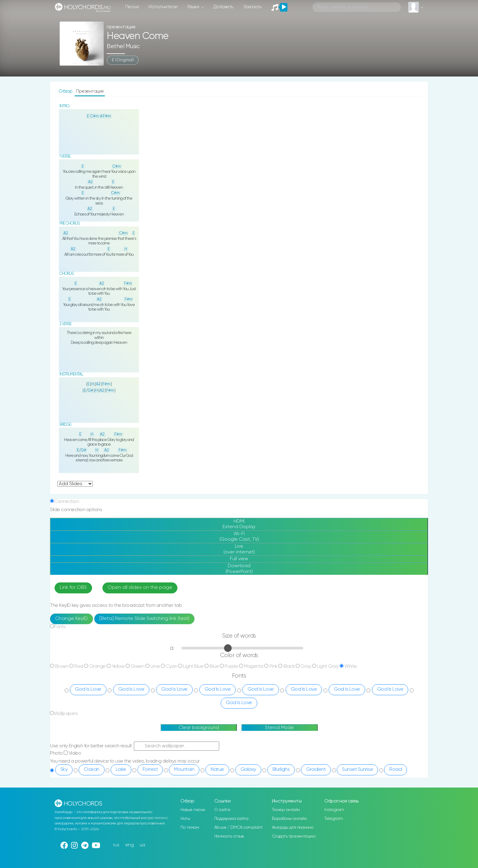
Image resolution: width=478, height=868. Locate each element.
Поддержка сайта (231, 819)
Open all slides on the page (140, 588)
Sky (64, 770)
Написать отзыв (229, 836)
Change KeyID (71, 619)
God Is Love (88, 689)
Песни (132, 7)
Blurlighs (281, 770)
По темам (190, 827)
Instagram (334, 810)
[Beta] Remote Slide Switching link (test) (144, 619)
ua (142, 845)
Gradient (316, 770)
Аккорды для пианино (293, 827)
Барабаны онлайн (289, 819)
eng (130, 845)
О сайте (222, 810)
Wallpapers (66, 714)
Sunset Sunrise (357, 770)
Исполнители (163, 7)
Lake (121, 770)
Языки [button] (194, 7)
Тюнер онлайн (286, 810)
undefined (75, 484)
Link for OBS (73, 588)
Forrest (150, 770)
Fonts (60, 627)
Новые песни (193, 810)
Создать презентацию (294, 836)
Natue (217, 770)
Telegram (334, 819)
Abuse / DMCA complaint (239, 827)
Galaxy (248, 770)
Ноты (185, 819)
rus (116, 845)
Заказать (252, 7)
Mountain (184, 770)
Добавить (223, 7)
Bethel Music (123, 46)
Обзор (66, 91)
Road (396, 770)
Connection (66, 502)
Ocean (92, 770)
